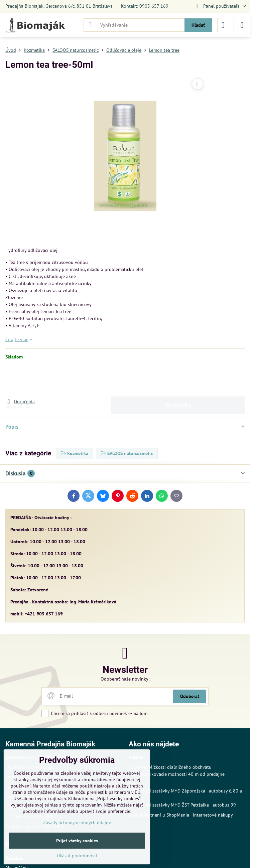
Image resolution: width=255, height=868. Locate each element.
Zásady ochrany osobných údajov (77, 823)
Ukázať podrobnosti (77, 856)
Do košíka (178, 379)
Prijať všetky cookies (77, 841)
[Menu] (242, 25)
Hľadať (198, 25)
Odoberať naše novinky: (125, 679)
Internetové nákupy (213, 815)
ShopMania (178, 815)
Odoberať (190, 696)
